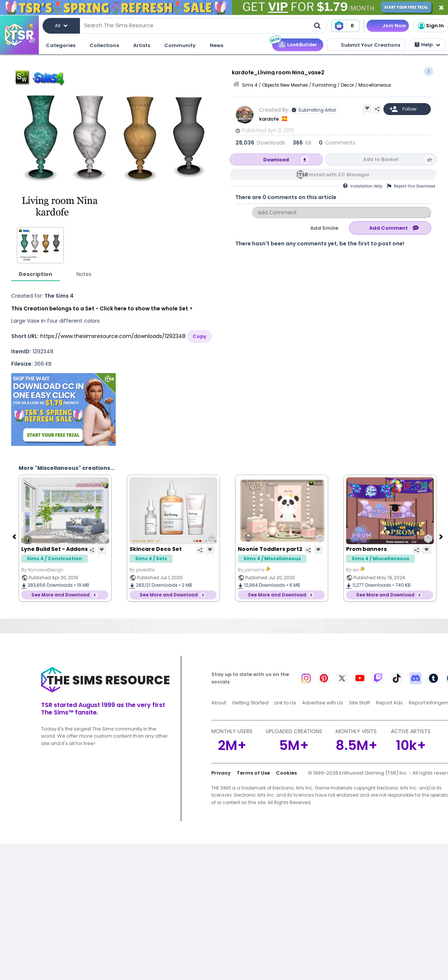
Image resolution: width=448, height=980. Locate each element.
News (217, 45)
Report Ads (389, 703)
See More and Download (60, 595)
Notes (84, 274)
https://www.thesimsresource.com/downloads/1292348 (113, 336)
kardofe (270, 119)
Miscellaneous (375, 85)
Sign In (430, 26)
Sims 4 (250, 85)
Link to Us (285, 703)
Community (180, 45)
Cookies (286, 773)
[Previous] (15, 536)
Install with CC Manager (339, 175)
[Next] (442, 536)
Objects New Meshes (285, 85)
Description (35, 274)
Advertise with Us (323, 703)
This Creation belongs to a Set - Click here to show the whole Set (100, 308)
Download (276, 160)
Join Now (394, 26)
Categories (61, 45)
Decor (347, 85)
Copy (200, 336)
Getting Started (250, 703)
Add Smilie (324, 228)
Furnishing (324, 85)
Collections (104, 45)
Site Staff (360, 703)
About (219, 703)
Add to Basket (381, 159)
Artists (142, 45)
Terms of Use (253, 773)
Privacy (221, 773)
